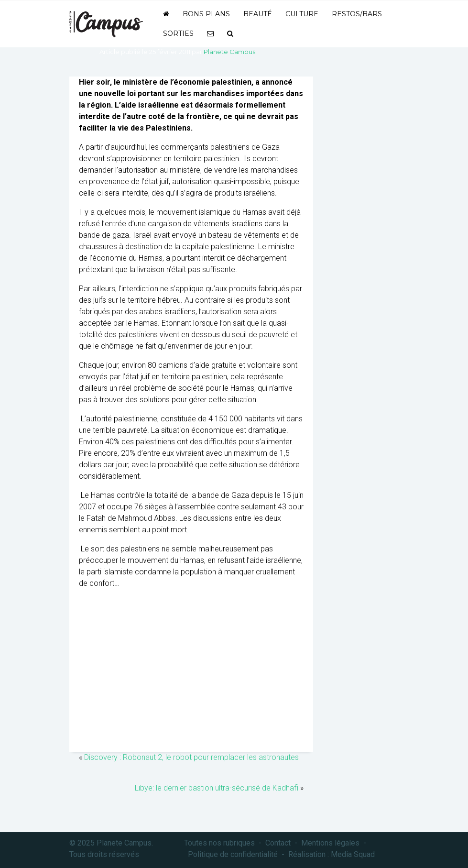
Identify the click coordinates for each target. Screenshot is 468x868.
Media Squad (353, 854)
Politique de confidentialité (233, 854)
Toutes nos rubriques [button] (219, 843)
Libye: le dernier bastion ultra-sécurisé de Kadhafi (217, 788)
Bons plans (206, 14)
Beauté (258, 14)
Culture (302, 14)
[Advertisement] (191, 675)
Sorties (178, 33)
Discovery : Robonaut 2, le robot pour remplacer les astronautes (191, 757)
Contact (278, 843)
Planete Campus (229, 52)
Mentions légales (330, 843)
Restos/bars (357, 14)
